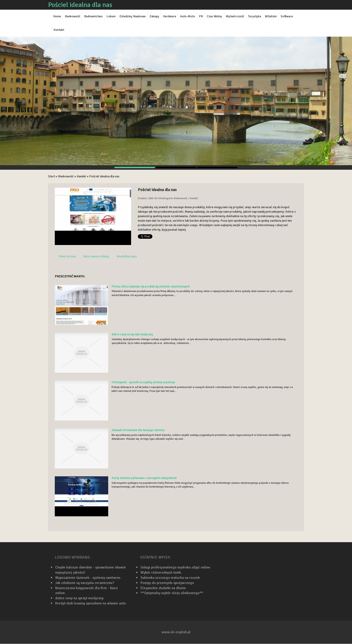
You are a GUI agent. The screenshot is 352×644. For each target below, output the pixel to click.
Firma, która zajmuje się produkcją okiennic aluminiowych (151, 286)
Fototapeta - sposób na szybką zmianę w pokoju (143, 382)
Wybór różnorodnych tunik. (161, 573)
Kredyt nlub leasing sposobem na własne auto (91, 603)
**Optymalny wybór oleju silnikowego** (172, 593)
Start (52, 176)
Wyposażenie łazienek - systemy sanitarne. (88, 578)
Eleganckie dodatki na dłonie (163, 588)
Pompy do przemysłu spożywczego (167, 583)
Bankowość (66, 176)
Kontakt (59, 30)
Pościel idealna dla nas (104, 176)
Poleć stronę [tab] (67, 256)
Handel (81, 176)
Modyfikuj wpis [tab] (127, 256)
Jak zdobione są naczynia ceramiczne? (85, 583)
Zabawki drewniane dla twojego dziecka (138, 430)
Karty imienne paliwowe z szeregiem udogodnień (144, 478)
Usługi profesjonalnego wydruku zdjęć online (175, 567)
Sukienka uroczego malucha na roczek (170, 578)
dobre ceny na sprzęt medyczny (132, 334)
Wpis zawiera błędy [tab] (96, 256)
